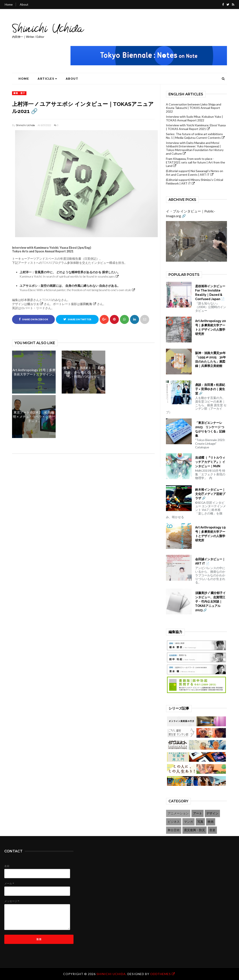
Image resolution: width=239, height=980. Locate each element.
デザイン (212, 813)
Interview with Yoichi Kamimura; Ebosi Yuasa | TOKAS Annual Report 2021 (196, 127)
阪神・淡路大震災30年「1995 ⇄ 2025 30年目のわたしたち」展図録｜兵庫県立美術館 (211, 359)
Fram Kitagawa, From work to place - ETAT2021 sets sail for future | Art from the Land (195, 162)
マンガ (188, 822)
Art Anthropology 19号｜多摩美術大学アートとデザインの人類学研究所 (210, 534)
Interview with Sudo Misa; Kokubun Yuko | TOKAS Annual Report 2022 (194, 118)
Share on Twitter (77, 319)
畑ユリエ (33, 304)
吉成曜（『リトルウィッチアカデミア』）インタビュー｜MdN (210, 462)
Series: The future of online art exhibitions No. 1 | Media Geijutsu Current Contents (194, 136)
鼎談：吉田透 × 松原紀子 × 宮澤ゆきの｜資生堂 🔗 (210, 389)
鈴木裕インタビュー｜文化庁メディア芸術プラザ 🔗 (210, 494)
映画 (211, 822)
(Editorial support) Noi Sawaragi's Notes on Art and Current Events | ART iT (195, 173)
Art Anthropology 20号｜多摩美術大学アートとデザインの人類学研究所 (211, 327)
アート (198, 813)
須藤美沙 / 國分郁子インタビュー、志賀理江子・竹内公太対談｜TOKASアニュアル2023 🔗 (210, 601)
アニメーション (178, 813)
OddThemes (161, 974)
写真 (200, 822)
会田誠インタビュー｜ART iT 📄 (210, 561)
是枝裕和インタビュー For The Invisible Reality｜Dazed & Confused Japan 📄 (211, 293)
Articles (47, 79)
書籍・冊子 (19, 93)
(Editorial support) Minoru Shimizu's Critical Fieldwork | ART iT (195, 182)
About (24, 4)
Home (9, 4)
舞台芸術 (174, 830)
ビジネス (174, 822)
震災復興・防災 (195, 830)
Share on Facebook (34, 319)
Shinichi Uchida (25, 125)
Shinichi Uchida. (112, 974)
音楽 (212, 830)
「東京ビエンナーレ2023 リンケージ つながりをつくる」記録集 (210, 429)
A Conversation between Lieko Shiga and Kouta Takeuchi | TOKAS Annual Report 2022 (194, 108)
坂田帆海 (86, 304)
